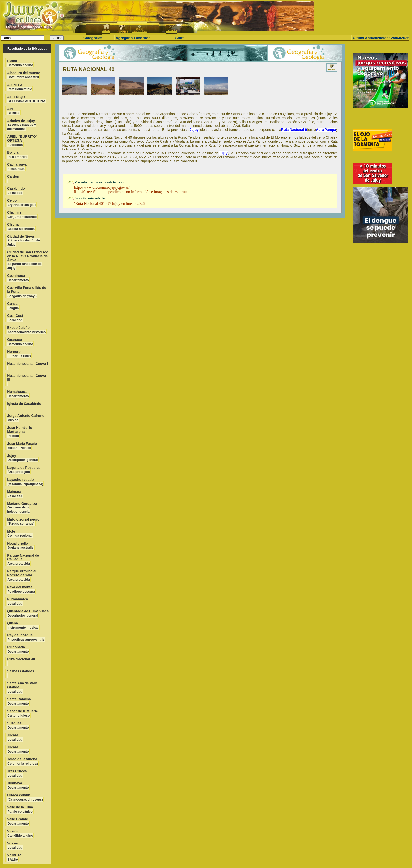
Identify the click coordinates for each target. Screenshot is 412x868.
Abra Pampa (326, 130)
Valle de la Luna (20, 809)
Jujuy (23, 458)
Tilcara (15, 737)
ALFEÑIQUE (26, 99)
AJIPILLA (20, 87)
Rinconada (18, 649)
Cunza (13, 306)
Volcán (15, 845)
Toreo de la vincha (23, 761)
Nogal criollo (20, 545)
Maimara (15, 494)
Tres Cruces (17, 773)
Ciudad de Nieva (24, 240)
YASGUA (14, 857)
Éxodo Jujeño (26, 330)
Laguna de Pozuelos (24, 470)
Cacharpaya (17, 167)
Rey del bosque (26, 637)
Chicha (21, 227)
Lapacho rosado (25, 482)
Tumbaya (18, 785)
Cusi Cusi (15, 318)
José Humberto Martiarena (20, 432)
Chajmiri (22, 215)
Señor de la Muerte (22, 713)
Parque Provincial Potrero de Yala (22, 575)
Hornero (19, 354)
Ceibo (22, 203)
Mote (20, 533)
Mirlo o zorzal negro (23, 521)
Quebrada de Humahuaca (28, 613)
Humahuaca (18, 394)
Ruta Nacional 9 (294, 130)
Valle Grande (18, 821)
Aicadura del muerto (24, 75)
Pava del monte (21, 589)
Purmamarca (18, 601)
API (13, 111)
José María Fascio (22, 446)
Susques (18, 725)
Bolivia (17, 155)
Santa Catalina (19, 701)
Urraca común (25, 797)
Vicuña (20, 833)
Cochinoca (18, 278)
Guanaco (20, 342)
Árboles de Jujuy (21, 125)
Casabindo (16, 191)
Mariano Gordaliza (22, 508)
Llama (20, 63)
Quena (23, 625)
